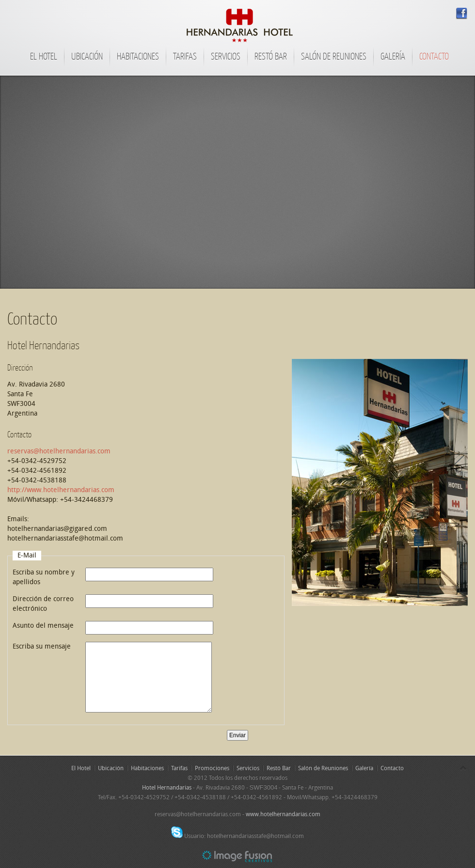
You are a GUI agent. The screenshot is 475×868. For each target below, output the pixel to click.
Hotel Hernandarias (167, 788)
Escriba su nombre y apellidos (44, 577)
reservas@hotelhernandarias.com (59, 451)
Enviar (237, 735)
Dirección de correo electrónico (43, 604)
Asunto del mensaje (43, 626)
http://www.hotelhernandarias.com (61, 490)
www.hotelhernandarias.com (283, 814)
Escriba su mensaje (42, 646)
